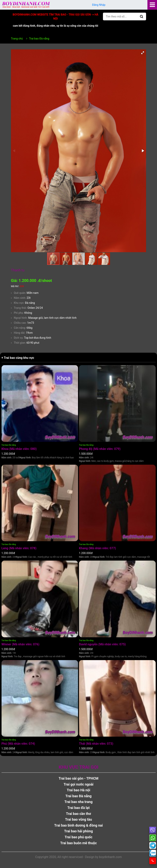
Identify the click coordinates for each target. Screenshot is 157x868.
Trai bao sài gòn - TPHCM (78, 778)
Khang (97, 548)
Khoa (19, 449)
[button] (143, 53)
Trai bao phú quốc (78, 837)
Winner (21, 644)
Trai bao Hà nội (79, 790)
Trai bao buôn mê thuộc (78, 843)
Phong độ (100, 449)
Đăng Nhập (99, 5)
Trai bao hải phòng (79, 831)
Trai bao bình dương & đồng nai (78, 825)
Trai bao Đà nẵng (9, 445)
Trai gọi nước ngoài (79, 784)
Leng (19, 548)
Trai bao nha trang (78, 802)
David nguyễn (102, 644)
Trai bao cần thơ (78, 814)
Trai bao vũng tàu (79, 819)
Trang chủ (17, 39)
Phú (18, 744)
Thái (96, 744)
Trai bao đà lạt (78, 808)
